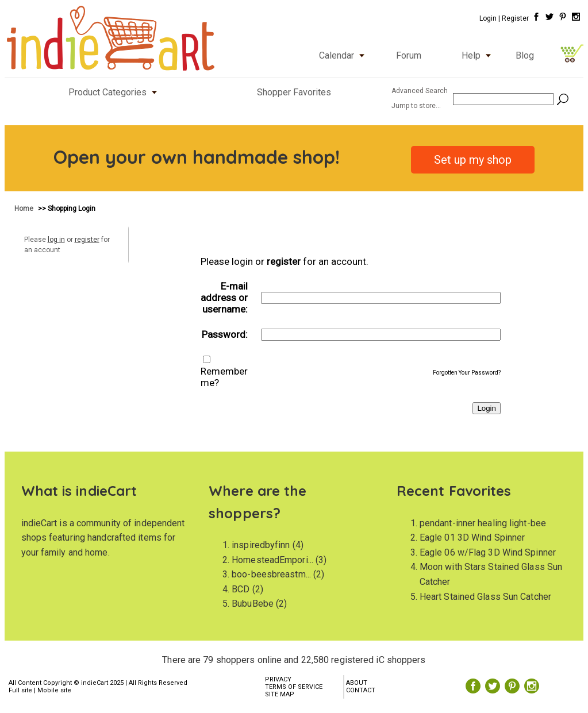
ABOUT (357, 683)
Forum (409, 55)
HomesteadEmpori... (272, 560)
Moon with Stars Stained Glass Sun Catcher (491, 574)
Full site (20, 690)
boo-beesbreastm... (271, 574)
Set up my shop (473, 160)
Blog (525, 55)
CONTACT (361, 690)
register (87, 240)
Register (515, 18)
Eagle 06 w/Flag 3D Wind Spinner (488, 552)
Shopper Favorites (294, 92)
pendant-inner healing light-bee (483, 523)
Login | (490, 18)
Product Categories (115, 92)
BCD (241, 589)
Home (25, 209)
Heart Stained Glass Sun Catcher (485, 597)
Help (479, 55)
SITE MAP (280, 694)
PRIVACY (278, 679)
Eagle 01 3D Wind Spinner (472, 537)
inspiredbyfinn (261, 545)
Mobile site (54, 690)
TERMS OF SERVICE (294, 687)
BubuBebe (253, 604)
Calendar (344, 55)
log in (56, 240)
